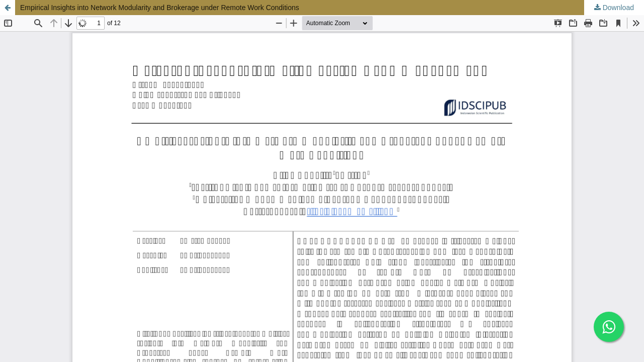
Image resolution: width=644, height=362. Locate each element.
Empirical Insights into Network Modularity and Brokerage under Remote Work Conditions (160, 8)
